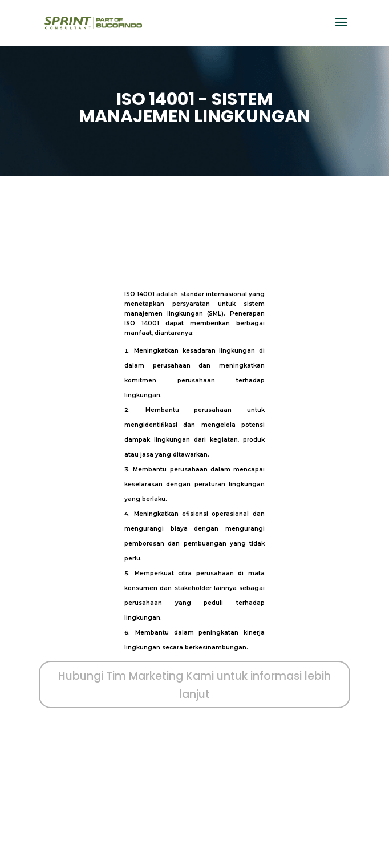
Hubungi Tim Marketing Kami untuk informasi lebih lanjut (195, 685)
